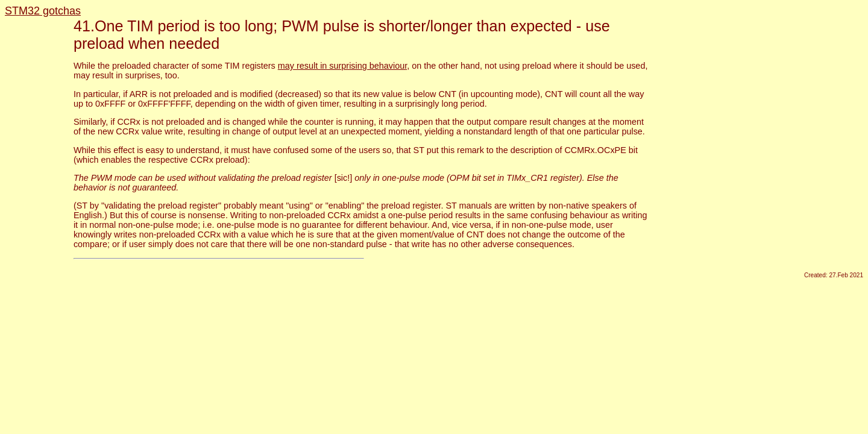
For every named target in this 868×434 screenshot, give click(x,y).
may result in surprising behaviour (342, 66)
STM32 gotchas (43, 11)
